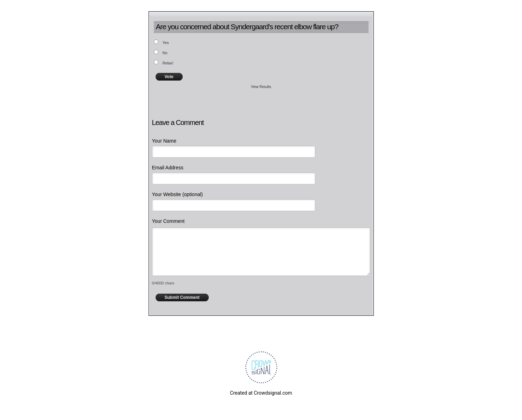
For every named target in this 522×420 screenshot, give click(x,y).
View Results (261, 87)
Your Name (164, 141)
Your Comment (168, 221)
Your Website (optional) (178, 194)
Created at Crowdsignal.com (261, 393)
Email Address (168, 168)
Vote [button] (169, 77)
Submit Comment (182, 297)
